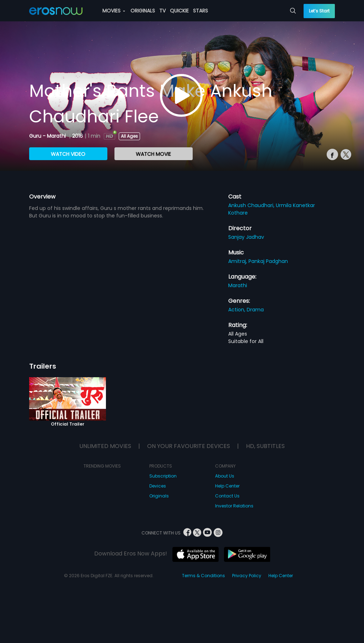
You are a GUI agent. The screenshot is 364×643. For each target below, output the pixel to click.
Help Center (227, 486)
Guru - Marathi (48, 136)
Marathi (238, 285)
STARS (200, 11)
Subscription (163, 476)
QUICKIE (179, 11)
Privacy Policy (247, 576)
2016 (77, 136)
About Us (225, 476)
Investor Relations (234, 506)
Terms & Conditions (204, 576)
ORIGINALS (143, 11)
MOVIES (114, 11)
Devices (158, 486)
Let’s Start (319, 11)
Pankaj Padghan (268, 261)
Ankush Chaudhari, (252, 205)
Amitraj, (238, 261)
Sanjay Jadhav (246, 237)
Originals (159, 496)
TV (162, 11)
